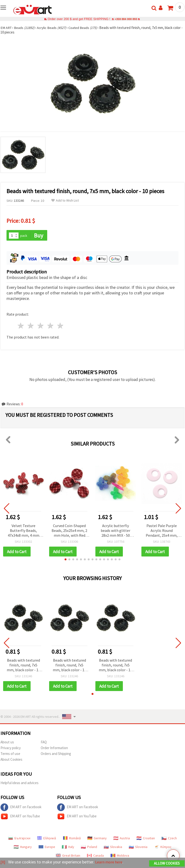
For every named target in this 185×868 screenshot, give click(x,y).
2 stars (31, 326)
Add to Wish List (65, 200)
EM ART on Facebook (21, 808)
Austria (122, 839)
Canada (95, 856)
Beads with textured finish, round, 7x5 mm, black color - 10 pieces (23, 666)
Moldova (120, 856)
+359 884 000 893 (126, 19)
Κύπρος (163, 848)
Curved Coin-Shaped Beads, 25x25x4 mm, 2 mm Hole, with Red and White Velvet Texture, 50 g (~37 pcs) (69, 531)
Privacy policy (11, 749)
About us (7, 743)
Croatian (146, 839)
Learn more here (110, 862)
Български (19, 839)
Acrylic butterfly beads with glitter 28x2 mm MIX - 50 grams (116, 531)
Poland (89, 848)
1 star (21, 326)
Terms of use (10, 754)
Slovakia (113, 848)
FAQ (44, 743)
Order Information (54, 749)
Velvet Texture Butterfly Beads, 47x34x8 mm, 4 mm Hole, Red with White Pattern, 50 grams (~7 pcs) (23, 531)
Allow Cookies (167, 864)
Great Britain (68, 856)
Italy (68, 848)
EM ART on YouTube (20, 817)
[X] (3, 862)
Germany (97, 839)
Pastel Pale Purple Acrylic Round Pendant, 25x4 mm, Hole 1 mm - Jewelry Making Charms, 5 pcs (162, 531)
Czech (169, 839)
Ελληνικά (47, 839)
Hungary (23, 848)
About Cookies (11, 760)
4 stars (50, 326)
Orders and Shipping (56, 754)
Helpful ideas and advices (20, 783)
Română (72, 839)
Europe (47, 848)
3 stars (41, 326)
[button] (66, 560)
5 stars (60, 326)
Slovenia (138, 848)
